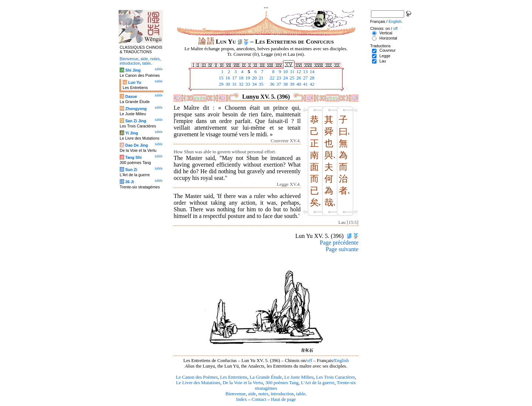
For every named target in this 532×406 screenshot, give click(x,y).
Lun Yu (135, 82)
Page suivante (342, 249)
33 (247, 84)
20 (254, 78)
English (342, 361)
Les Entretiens (234, 377)
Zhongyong (136, 109)
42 (311, 84)
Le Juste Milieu (299, 377)
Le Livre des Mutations (198, 383)
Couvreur (388, 50)
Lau (383, 61)
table (301, 394)
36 (272, 84)
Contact (259, 399)
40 (298, 84)
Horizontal (388, 38)
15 (221, 78)
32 (241, 84)
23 (278, 78)
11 (291, 72)
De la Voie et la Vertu (243, 383)
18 (241, 78)
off (309, 361)
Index (241, 399)
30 (227, 84)
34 (254, 84)
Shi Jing (133, 70)
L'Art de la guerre (318, 383)
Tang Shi (133, 157)
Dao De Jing (137, 145)
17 (234, 78)
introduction (282, 394)
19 (247, 78)
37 (278, 84)
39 (291, 84)
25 (291, 78)
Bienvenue (236, 394)
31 (234, 84)
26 (298, 78)
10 (285, 72)
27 (305, 78)
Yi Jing (132, 133)
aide (252, 394)
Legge (385, 56)
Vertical (386, 33)
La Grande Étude (266, 377)
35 (260, 84)
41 (305, 84)
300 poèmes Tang (282, 383)
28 (311, 78)
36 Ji (130, 182)
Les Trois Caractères (336, 377)
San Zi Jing (136, 121)
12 (298, 72)
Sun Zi (131, 170)
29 (221, 84)
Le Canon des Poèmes (197, 377)
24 (285, 78)
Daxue (131, 96)
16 (227, 78)
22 (272, 78)
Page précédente (339, 243)
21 (260, 78)
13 (305, 72)
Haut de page (284, 399)
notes (263, 394)
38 (285, 84)
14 (311, 72)
